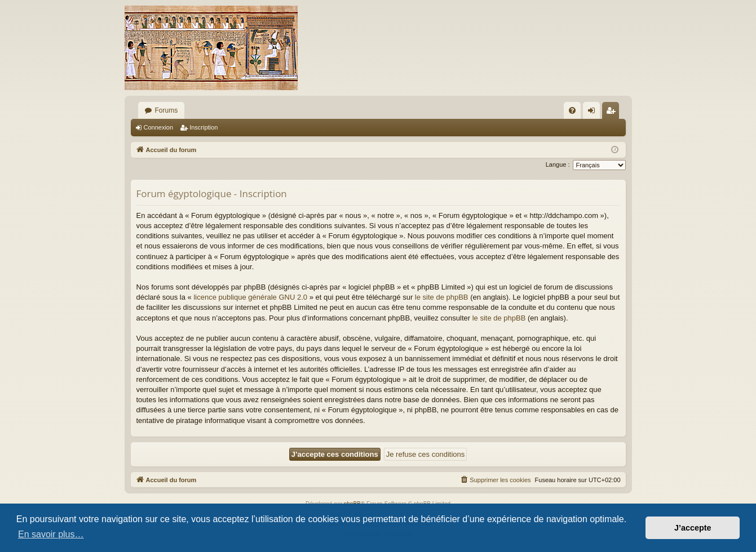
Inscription (204, 127)
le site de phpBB (442, 297)
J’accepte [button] (693, 528)
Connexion (159, 127)
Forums (167, 110)
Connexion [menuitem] (593, 113)
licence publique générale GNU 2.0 (250, 297)
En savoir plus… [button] (51, 534)
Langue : (558, 164)
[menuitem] (572, 110)
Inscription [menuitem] (613, 113)
